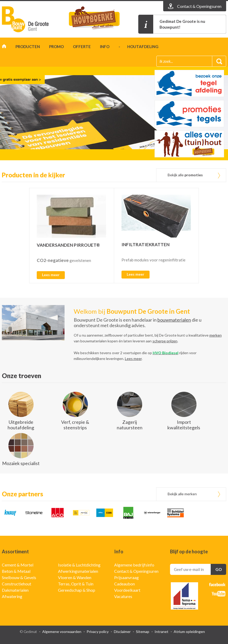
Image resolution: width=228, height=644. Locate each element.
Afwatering (12, 596)
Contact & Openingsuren (136, 571)
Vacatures (123, 596)
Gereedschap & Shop (77, 590)
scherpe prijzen (165, 341)
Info (105, 47)
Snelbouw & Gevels (19, 577)
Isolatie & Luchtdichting (79, 565)
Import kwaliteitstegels (184, 425)
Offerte (82, 47)
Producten (28, 47)
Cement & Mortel (18, 565)
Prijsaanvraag (126, 577)
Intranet (161, 632)
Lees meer (51, 275)
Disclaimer (122, 632)
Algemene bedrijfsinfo (134, 565)
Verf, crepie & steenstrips (75, 425)
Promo (56, 47)
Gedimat (32, 19)
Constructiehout (17, 584)
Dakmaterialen (15, 590)
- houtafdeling (139, 47)
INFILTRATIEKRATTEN (145, 244)
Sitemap (143, 632)
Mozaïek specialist (21, 463)
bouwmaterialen (174, 320)
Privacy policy (98, 632)
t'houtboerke (99, 19)
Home (4, 47)
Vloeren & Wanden (75, 577)
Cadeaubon (124, 584)
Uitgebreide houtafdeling (21, 425)
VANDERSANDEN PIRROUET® (68, 245)
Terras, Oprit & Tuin (76, 584)
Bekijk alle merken (182, 494)
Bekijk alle (185, 175)
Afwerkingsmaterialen (78, 571)
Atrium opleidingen (189, 632)
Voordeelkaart (127, 590)
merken (216, 335)
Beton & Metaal (16, 571)
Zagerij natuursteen (130, 425)
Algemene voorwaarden (62, 632)
